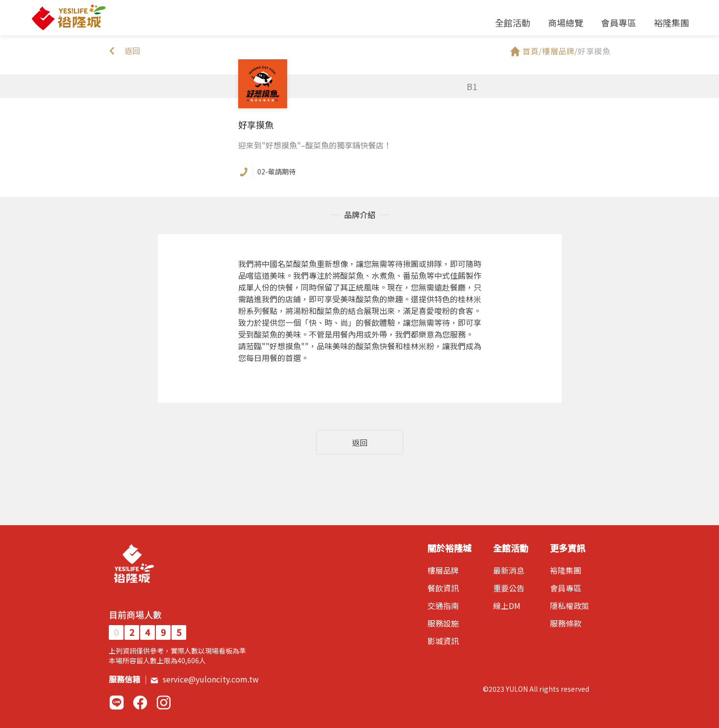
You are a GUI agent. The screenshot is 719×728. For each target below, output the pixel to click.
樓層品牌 (443, 570)
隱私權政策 (570, 606)
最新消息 (509, 570)
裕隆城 (68, 18)
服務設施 (443, 623)
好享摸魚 (594, 51)
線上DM (507, 606)
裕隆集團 (671, 23)
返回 (360, 442)
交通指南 (443, 606)
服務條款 (566, 623)
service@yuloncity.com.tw (204, 679)
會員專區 (619, 23)
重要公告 (509, 588)
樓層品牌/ (560, 51)
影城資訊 (443, 641)
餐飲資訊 (443, 588)
